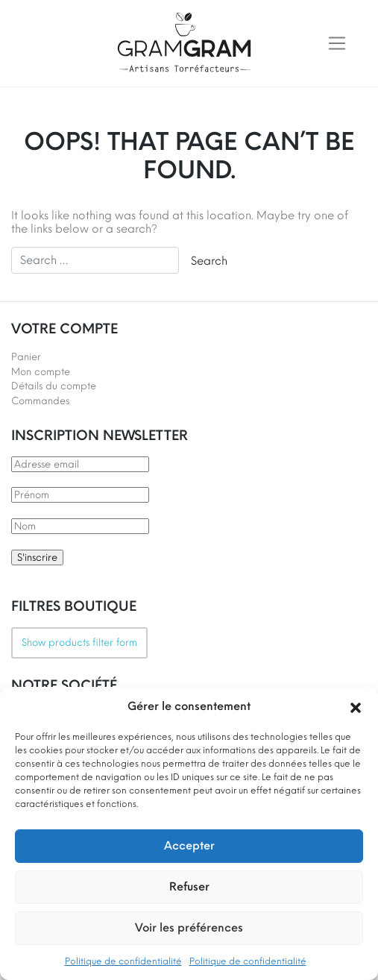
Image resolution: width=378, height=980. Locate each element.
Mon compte (41, 372)
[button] (356, 706)
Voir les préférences (189, 928)
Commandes (40, 401)
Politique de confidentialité (123, 961)
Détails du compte (54, 386)
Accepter (189, 846)
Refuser (189, 887)
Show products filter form (79, 643)
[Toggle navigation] (337, 43)
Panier (26, 357)
